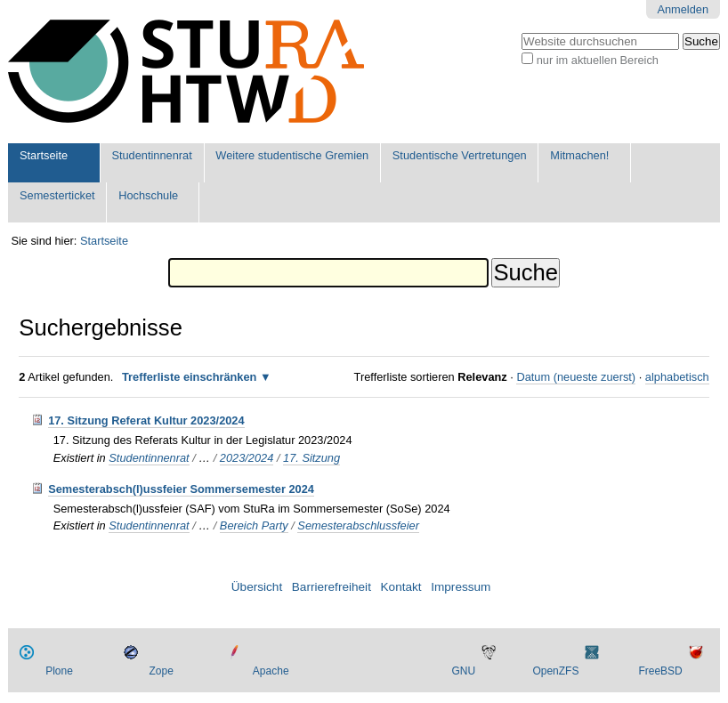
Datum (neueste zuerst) (576, 377)
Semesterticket (57, 195)
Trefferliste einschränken (190, 377)
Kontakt (401, 587)
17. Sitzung (311, 458)
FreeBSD (660, 671)
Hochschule (148, 195)
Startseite (44, 155)
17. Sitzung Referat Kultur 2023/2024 (146, 420)
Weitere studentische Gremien (292, 155)
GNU (463, 671)
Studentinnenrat (151, 155)
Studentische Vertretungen (460, 155)
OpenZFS (555, 671)
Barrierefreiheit (332, 587)
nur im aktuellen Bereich (598, 60)
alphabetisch (677, 377)
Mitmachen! (579, 155)
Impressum (461, 587)
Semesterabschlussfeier (358, 525)
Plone (59, 671)
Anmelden (683, 9)
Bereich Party (254, 525)
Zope (162, 671)
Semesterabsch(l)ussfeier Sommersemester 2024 (181, 489)
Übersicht (257, 587)
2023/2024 (247, 458)
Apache (271, 671)
